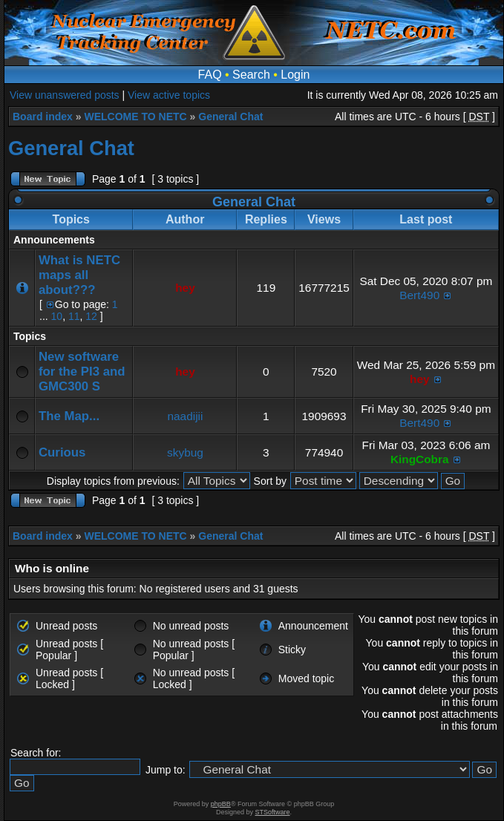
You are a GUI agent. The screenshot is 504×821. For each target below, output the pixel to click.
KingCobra (420, 459)
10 (57, 316)
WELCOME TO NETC (135, 117)
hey (185, 288)
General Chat (230, 117)
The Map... (69, 416)
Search (251, 75)
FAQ (210, 75)
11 (74, 316)
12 (91, 316)
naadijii (186, 416)
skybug (185, 452)
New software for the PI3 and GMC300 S (82, 372)
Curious (62, 452)
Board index (43, 117)
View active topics (169, 95)
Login (295, 75)
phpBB (221, 804)
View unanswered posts (65, 95)
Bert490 (419, 295)
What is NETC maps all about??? (79, 275)
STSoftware (273, 812)
